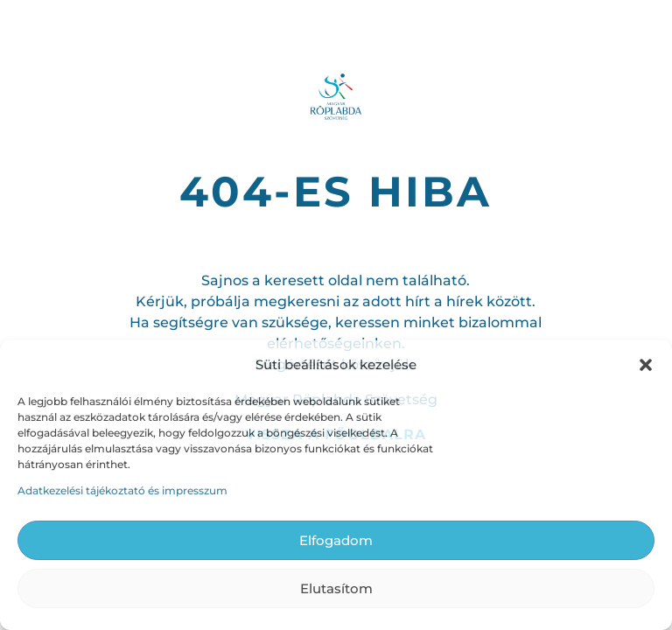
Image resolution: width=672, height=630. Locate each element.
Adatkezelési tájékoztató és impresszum (122, 490)
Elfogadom (336, 540)
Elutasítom (336, 588)
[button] (646, 365)
